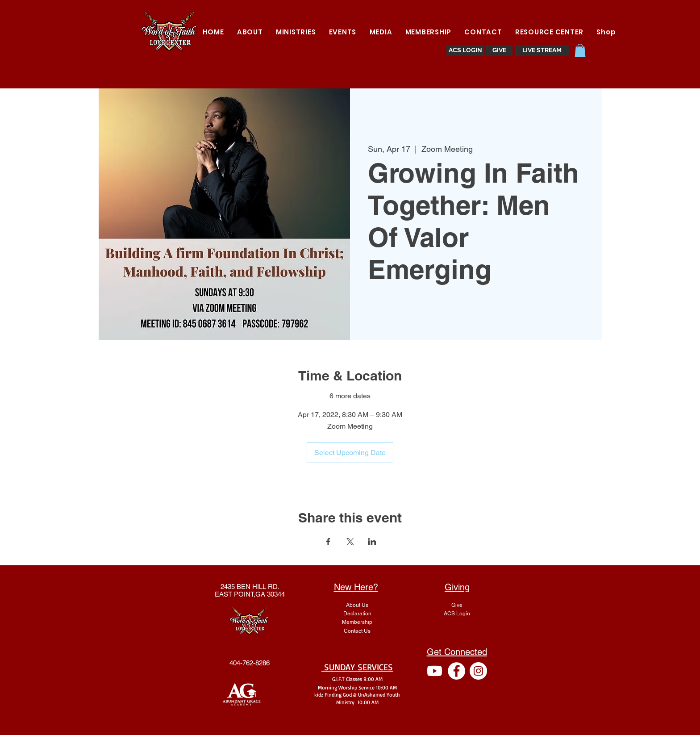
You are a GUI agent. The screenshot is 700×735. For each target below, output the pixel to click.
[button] (296, 32)
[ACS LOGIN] (465, 50)
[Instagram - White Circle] (478, 671)
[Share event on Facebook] (328, 542)
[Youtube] (435, 671)
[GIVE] (499, 50)
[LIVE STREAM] (542, 50)
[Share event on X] (350, 542)
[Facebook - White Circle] (456, 671)
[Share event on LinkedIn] (372, 542)
